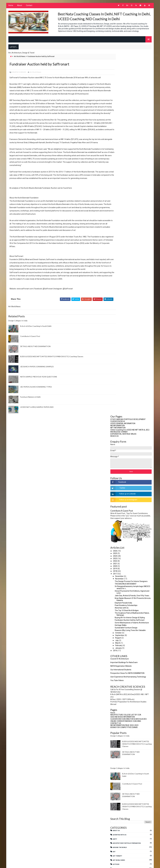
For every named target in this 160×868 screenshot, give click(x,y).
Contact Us (117, 534)
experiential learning (121, 597)
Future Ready (118, 618)
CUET (115, 550)
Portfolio (117, 719)
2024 (116, 196)
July (117, 280)
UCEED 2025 (117, 762)
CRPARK (116, 546)
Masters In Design (120, 643)
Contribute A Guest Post (30, 356)
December (120, 216)
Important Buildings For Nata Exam (124, 302)
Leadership (117, 639)
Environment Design (121, 588)
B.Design (116, 517)
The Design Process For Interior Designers (131, 221)
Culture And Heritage (121, 555)
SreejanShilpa (118, 740)
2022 (116, 201)
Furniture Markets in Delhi (30, 416)
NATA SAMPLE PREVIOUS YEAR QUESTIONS (38, 396)
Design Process (119, 580)
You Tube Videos (117, 320)
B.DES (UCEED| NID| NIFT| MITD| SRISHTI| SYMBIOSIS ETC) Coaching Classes (51, 376)
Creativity (117, 542)
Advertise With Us (120, 474)
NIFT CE (116, 698)
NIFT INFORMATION (118, 67)
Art (114, 491)
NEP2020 (116, 681)
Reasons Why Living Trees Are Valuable (130, 270)
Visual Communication (122, 766)
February (119, 285)
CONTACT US (116, 363)
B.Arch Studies (119, 512)
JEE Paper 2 (117, 635)
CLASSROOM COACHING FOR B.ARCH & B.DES (129, 359)
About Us (116, 470)
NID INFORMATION (118, 65)
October (119, 272)
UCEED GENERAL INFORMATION (123, 63)
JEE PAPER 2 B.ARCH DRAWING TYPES (36, 406)
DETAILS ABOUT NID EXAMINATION (35, 366)
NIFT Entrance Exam (120, 694)
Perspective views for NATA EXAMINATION (128, 313)
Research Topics (119, 732)
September (120, 275)
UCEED (115, 753)
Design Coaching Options (123, 563)
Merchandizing (119, 656)
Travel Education (120, 749)
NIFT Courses (118, 702)
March (118, 283)
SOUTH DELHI (118, 736)
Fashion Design (119, 605)
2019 (116, 208)
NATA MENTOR (118, 669)
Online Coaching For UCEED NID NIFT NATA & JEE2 (130, 69)
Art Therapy (118, 496)
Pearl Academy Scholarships (126, 245)
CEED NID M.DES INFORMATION (123, 356)
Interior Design (119, 626)
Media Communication (121, 647)
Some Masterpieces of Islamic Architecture (132, 262)
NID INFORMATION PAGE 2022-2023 (125, 365)
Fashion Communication (122, 601)
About (19, 6)
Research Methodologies (123, 728)
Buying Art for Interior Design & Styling (130, 257)
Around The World (120, 487)
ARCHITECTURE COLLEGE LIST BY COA (126, 354)
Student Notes (119, 745)
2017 (116, 213)
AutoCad (116, 504)
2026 (116, 190)
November (120, 218)
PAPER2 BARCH (118, 715)
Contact (29, 6)
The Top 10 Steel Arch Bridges (127, 250)
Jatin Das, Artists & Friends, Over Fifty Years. (132, 235)
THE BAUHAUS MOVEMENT (126, 223)
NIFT (114, 690)
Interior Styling (119, 631)
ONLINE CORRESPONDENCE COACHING (126, 361)
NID (114, 686)
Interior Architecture (121, 622)
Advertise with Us (122, 247)
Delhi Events (118, 559)
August (118, 277)
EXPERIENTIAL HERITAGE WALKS (124, 74)
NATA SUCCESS (118, 673)
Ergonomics (118, 593)
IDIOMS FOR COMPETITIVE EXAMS (124, 367)
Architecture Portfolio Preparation (127, 483)
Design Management (121, 572)
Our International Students (121, 309)
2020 (116, 206)
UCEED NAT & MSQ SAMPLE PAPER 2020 (37, 426)
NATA (115, 660)
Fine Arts (116, 614)
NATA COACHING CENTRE (121, 664)
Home (10, 6)
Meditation (117, 652)
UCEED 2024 (117, 757)
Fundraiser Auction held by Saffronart (130, 260)
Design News (118, 576)
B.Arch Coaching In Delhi (122, 508)
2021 (116, 203)
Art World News (19, 59)
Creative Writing (119, 538)
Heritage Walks (121, 265)
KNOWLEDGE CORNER (119, 71)
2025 (116, 193)
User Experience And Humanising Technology (128, 316)
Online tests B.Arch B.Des (123, 711)
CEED (115, 529)
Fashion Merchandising (122, 609)
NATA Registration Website (121, 306)
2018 (116, 211)
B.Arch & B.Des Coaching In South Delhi (36, 345)
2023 (116, 198)
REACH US (115, 76)
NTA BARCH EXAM (119, 707)
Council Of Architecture (120, 298)
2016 (116, 290)
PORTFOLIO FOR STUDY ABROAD (124, 724)
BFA (114, 521)
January (119, 288)
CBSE (115, 525)
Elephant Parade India (124, 242)
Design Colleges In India (18, 340)
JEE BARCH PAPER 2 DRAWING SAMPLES (37, 386)
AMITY (115, 479)
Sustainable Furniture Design (126, 267)
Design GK (117, 567)
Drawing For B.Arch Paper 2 (123, 584)
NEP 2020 (116, 677)
